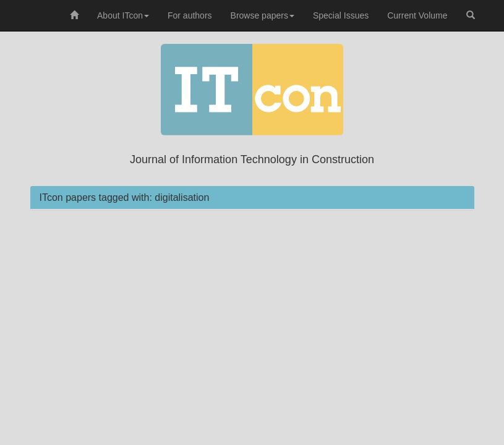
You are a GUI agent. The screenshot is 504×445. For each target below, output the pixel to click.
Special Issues (341, 15)
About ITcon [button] (123, 15)
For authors (190, 15)
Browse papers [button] (263, 15)
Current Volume (417, 15)
